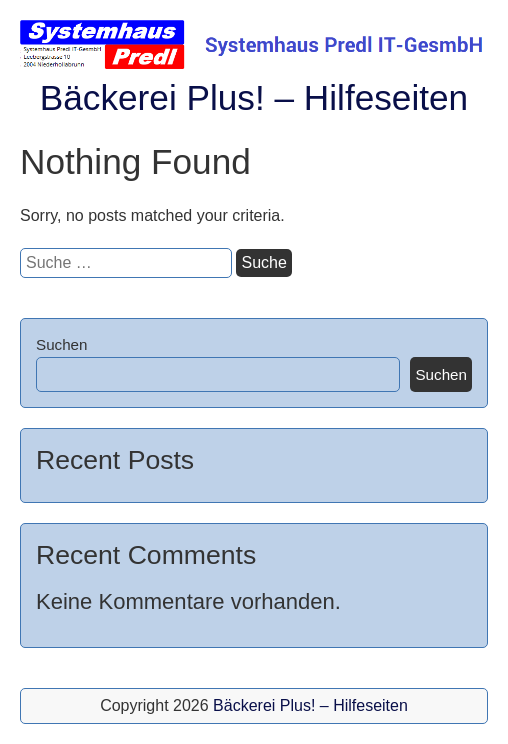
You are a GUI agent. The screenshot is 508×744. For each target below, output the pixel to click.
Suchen (62, 344)
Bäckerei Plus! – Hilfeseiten (254, 97)
